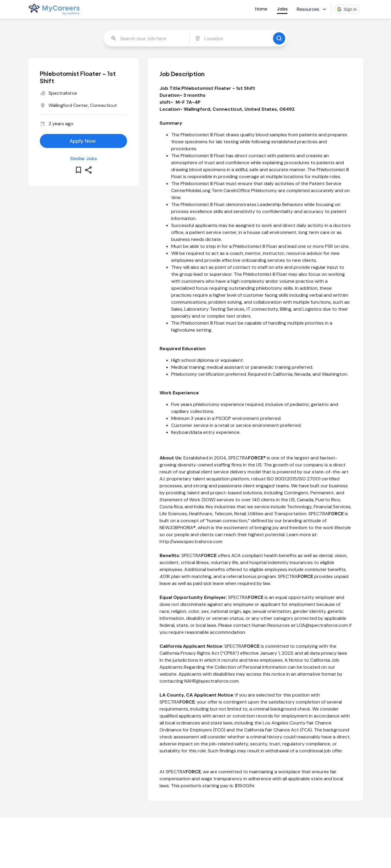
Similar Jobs (83, 159)
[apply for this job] (83, 141)
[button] (347, 9)
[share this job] (88, 170)
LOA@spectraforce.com (322, 625)
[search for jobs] (279, 38)
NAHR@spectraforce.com (211, 681)
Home (261, 9)
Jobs (282, 9)
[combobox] (147, 38)
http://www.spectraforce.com (191, 542)
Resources (312, 9)
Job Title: (170, 88)
